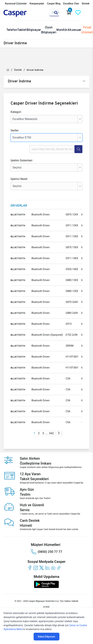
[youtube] (53, 568)
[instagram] (36, 568)
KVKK (46, 607)
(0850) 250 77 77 (46, 552)
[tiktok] (59, 568)
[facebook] (30, 568)
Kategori (16, 112)
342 (51, 433)
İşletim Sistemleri (21, 160)
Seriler (15, 130)
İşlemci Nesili (19, 179)
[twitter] (41, 568)
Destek (86, 4)
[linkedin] (47, 568)
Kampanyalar (37, 4)
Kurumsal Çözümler (16, 4)
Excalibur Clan (71, 4)
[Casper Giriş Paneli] (87, 13)
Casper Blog (54, 4)
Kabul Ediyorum (46, 637)
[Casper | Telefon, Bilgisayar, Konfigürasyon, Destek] (21, 13)
